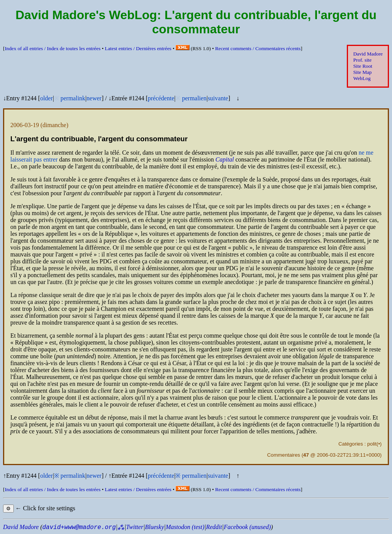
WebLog (362, 78)
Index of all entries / (52, 48)
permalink (73, 98)
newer (94, 98)
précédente (161, 98)
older (47, 98)
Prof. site (363, 60)
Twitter (135, 527)
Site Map (363, 72)
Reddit (214, 527)
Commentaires (284, 455)
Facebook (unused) (247, 527)
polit (372, 444)
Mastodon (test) (185, 527)
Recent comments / (258, 48)
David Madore (368, 54)
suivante (218, 98)
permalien (194, 98)
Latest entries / (138, 48)
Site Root (363, 66)
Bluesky (155, 527)
